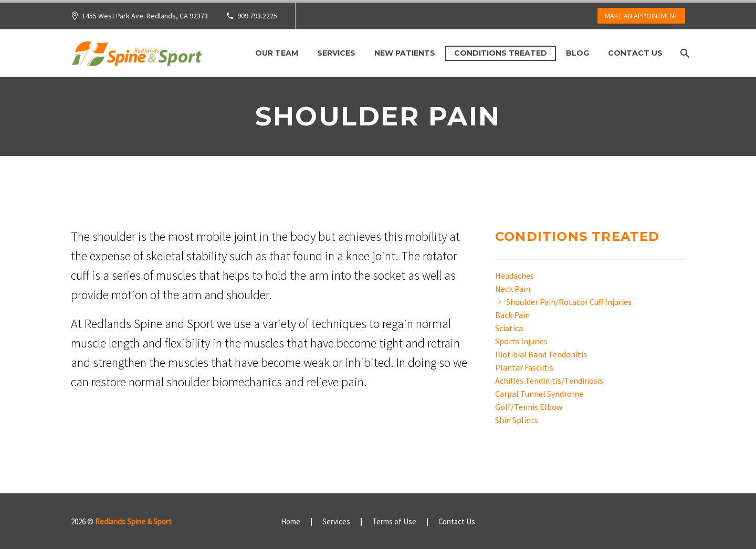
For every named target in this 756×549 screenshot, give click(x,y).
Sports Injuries (521, 341)
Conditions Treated (501, 53)
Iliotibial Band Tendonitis (541, 354)
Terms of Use (394, 522)
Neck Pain (513, 289)
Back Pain (512, 315)
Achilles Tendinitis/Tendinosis (549, 381)
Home (291, 522)
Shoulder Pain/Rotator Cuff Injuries (569, 302)
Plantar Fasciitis (524, 367)
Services (336, 53)
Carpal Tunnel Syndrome (539, 394)
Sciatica (509, 328)
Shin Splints (517, 420)
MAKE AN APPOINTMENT (641, 16)
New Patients (405, 53)
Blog (577, 53)
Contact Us (635, 53)
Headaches (514, 276)
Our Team (277, 53)
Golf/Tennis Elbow (529, 407)
